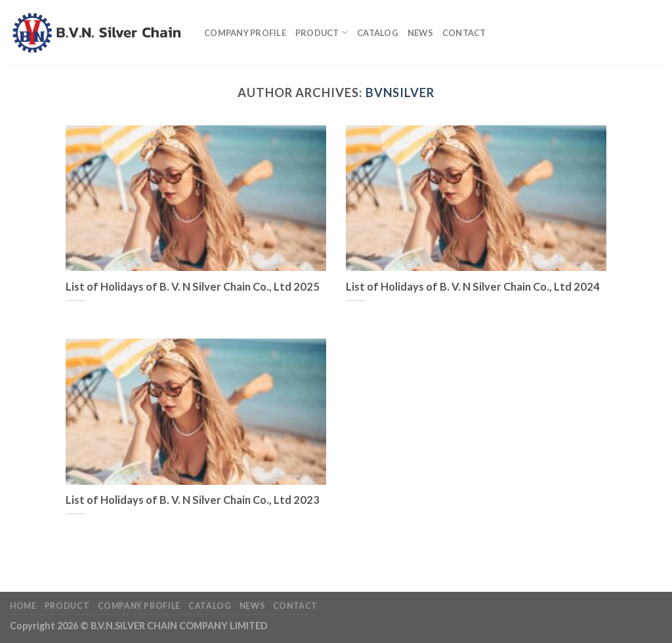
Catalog (378, 33)
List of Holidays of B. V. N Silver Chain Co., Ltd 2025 (193, 287)
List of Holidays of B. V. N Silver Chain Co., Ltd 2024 (473, 287)
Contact (464, 33)
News (420, 33)
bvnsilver (400, 93)
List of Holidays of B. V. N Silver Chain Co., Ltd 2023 (193, 500)
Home (23, 606)
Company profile (245, 33)
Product (322, 32)
